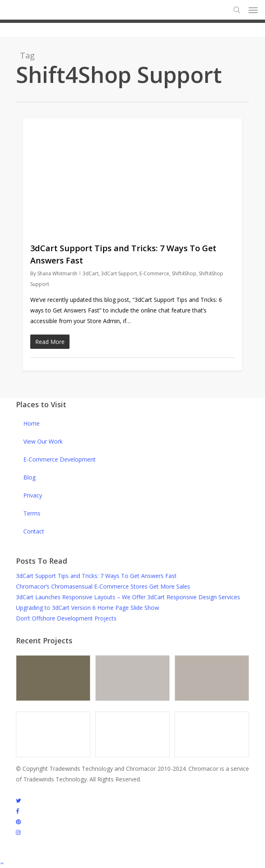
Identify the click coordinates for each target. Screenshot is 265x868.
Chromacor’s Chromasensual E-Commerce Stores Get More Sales (103, 586)
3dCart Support (119, 273)
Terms (32, 513)
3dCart (91, 273)
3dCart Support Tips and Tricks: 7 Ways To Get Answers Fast (96, 576)
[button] (253, 10)
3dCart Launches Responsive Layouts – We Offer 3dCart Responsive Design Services (128, 597)
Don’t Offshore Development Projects (66, 618)
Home (31, 423)
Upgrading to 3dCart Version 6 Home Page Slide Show (88, 608)
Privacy (33, 495)
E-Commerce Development (60, 459)
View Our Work (43, 441)
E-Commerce (154, 273)
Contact (34, 531)
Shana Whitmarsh (57, 273)
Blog (29, 477)
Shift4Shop (184, 273)
